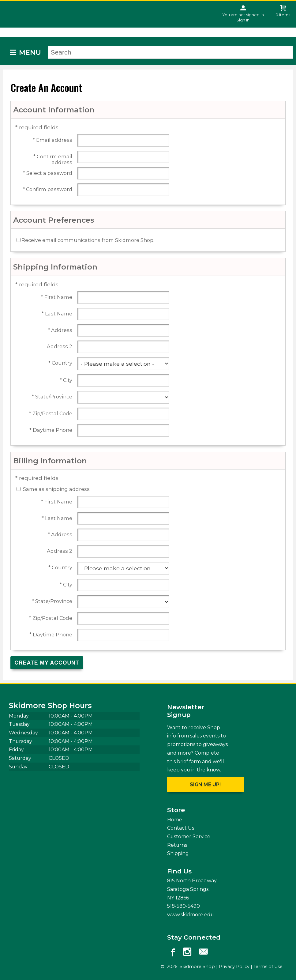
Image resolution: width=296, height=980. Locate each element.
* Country (60, 363)
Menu (30, 53)
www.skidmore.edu (191, 915)
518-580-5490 (184, 906)
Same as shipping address (56, 489)
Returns (177, 845)
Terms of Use (268, 967)
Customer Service (189, 837)
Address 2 (60, 347)
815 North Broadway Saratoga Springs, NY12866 (192, 889)
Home (175, 820)
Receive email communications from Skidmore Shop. (88, 240)
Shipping (178, 853)
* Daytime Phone (51, 430)
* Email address (52, 140)
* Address (60, 330)
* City (66, 380)
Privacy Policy (234, 967)
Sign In (243, 20)
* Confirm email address (53, 160)
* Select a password (48, 173)
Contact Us (181, 828)
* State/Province (52, 397)
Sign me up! (205, 784)
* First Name (57, 297)
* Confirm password (47, 189)
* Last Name (57, 314)
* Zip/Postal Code (51, 414)
